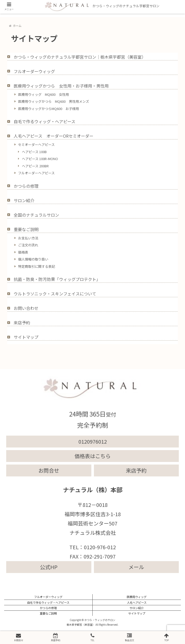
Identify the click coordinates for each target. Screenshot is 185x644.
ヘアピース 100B (34, 152)
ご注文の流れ (28, 245)
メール (136, 567)
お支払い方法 (28, 238)
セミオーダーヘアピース (36, 144)
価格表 (23, 252)
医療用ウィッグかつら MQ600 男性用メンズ (54, 101)
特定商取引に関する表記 (37, 266)
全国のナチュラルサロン (36, 215)
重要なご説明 (26, 229)
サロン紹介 (24, 200)
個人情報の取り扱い (33, 259)
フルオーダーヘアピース (36, 173)
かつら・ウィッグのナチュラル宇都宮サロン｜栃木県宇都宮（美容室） (80, 57)
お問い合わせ (26, 308)
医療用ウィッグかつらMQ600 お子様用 (49, 109)
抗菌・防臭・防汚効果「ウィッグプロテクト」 (57, 279)
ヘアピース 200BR (35, 166)
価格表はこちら (93, 456)
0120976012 (93, 441)
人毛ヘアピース (137, 602)
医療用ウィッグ (137, 597)
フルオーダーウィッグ (34, 71)
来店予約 (22, 323)
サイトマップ (26, 337)
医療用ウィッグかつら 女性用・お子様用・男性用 (61, 86)
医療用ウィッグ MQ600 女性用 (43, 94)
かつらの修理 (26, 186)
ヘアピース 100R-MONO (40, 159)
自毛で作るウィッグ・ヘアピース (45, 121)
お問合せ (49, 470)
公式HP (49, 567)
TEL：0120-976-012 (93, 547)
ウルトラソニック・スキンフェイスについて (55, 294)
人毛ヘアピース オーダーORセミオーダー (54, 136)
